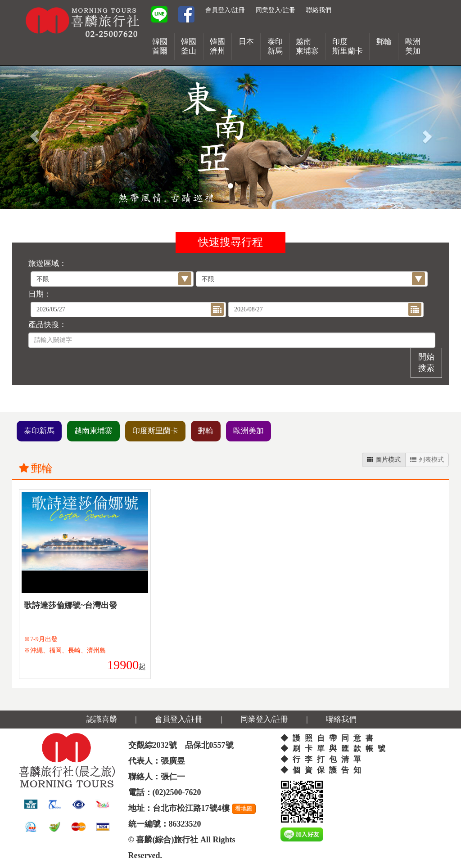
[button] (35, 136)
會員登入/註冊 (225, 10)
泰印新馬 (39, 431)
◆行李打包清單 (323, 759)
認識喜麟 (102, 719)
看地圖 (244, 808)
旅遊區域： (47, 263)
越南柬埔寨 (93, 431)
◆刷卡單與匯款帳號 (335, 749)
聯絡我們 (319, 10)
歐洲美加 (249, 431)
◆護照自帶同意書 (329, 738)
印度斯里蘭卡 (155, 431)
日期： (40, 294)
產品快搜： (47, 325)
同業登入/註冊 (276, 10)
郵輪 (206, 431)
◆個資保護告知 (323, 770)
